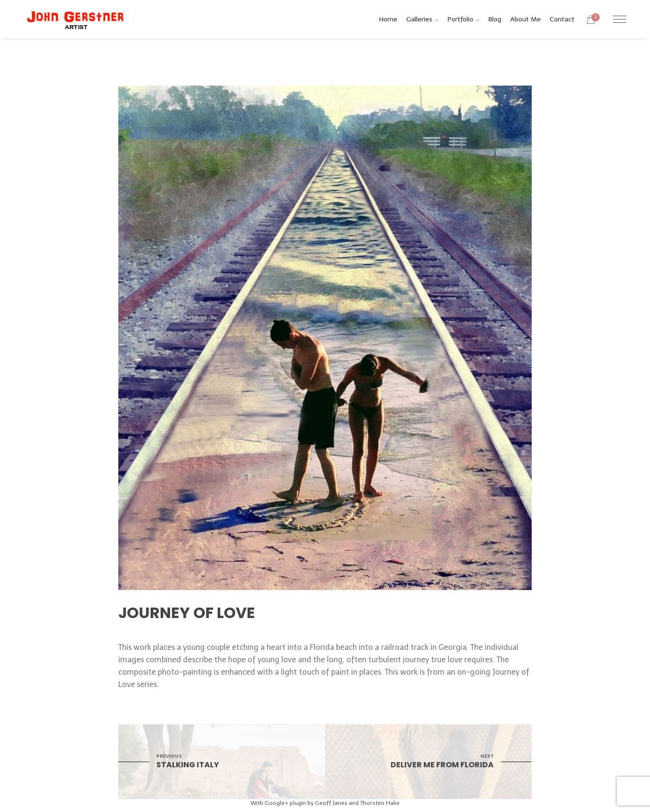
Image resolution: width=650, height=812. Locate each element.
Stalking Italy (222, 761)
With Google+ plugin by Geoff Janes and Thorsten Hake (325, 803)
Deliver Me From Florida (428, 761)
